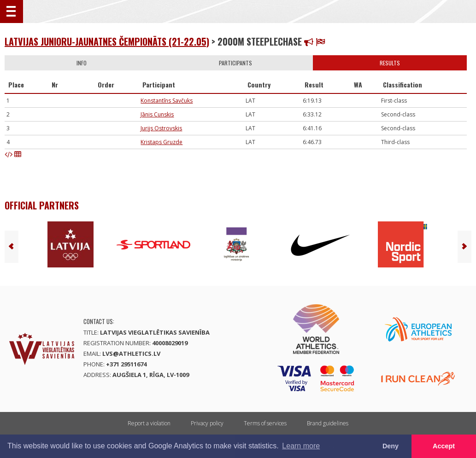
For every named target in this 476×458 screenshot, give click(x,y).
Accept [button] (444, 446)
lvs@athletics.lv (131, 354)
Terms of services (265, 423)
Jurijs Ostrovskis (161, 128)
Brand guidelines (328, 423)
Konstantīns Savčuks (167, 101)
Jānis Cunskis (157, 114)
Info (82, 63)
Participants (235, 63)
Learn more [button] (301, 446)
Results (390, 63)
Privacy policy (207, 423)
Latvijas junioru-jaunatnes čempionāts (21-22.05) (107, 41)
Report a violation (149, 423)
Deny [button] (391, 446)
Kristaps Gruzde (162, 142)
